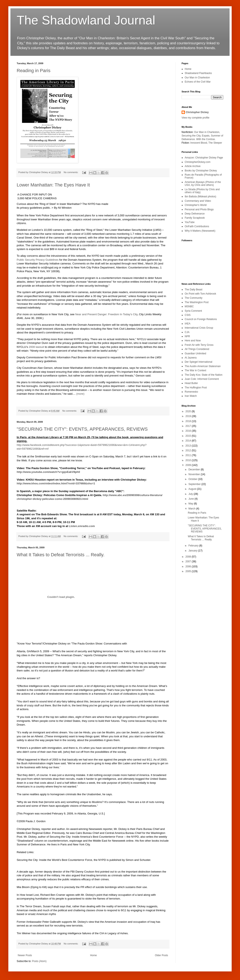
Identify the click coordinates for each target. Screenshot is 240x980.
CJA (187, 332)
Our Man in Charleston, (207, 132)
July (191, 494)
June (191, 499)
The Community (194, 298)
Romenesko (191, 392)
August (193, 489)
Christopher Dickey (197, 112)
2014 (189, 441)
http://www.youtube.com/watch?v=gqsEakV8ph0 (48, 472)
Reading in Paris (33, 71)
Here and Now (193, 341)
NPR (187, 336)
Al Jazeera (191, 358)
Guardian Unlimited (195, 353)
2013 (189, 446)
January (193, 551)
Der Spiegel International (198, 362)
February (194, 546)
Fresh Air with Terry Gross (199, 345)
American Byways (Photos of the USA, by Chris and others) (203, 184)
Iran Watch (191, 396)
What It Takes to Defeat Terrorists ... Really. (61, 555)
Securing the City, (191, 136)
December (195, 470)
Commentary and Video (198, 201)
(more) (80, 394)
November (195, 474)
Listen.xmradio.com (82, 526)
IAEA (188, 324)
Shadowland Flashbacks (198, 73)
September (195, 484)
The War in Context (195, 370)
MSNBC (189, 306)
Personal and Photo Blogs (199, 209)
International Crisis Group (199, 328)
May (191, 504)
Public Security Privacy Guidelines (38, 260)
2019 (189, 416)
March (192, 509)
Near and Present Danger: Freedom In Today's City (106, 314)
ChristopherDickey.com (198, 162)
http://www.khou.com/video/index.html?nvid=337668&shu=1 (56, 483)
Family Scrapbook (195, 218)
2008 (189, 557)
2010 (189, 460)
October (193, 479)
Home (93, 955)
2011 (189, 455)
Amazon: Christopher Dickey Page (204, 158)
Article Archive (193, 166)
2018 (189, 421)
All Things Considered (197, 349)
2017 (189, 426)
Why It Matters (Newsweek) (200, 231)
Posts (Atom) (39, 961)
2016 (189, 431)
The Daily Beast (194, 290)
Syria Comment (193, 311)
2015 (189, 436)
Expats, (206, 136)
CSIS (188, 315)
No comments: (71, 172)
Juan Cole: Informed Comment (202, 379)
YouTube (190, 222)
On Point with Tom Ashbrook (200, 294)
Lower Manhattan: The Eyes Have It (53, 185)
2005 (189, 571)
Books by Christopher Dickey (201, 171)
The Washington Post (197, 302)
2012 (189, 450)
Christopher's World (196, 205)
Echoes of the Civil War (198, 82)
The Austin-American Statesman (203, 366)
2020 (189, 411)
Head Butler (191, 383)
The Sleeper (215, 143)
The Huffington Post (196, 388)
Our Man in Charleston (197, 78)
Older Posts (161, 955)
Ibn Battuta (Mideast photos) (200, 197)
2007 (189, 561)
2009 (189, 465)
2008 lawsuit (36, 347)
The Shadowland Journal (86, 20)
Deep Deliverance (195, 214)
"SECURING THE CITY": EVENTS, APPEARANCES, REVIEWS (82, 429)
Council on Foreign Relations (201, 319)
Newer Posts (25, 955)
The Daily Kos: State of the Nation (204, 375)
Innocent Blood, (199, 143)
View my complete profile (195, 118)
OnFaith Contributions (197, 226)
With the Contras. (206, 139)
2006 (189, 567)
